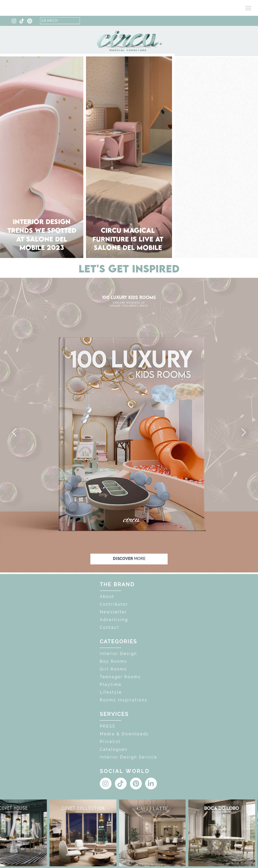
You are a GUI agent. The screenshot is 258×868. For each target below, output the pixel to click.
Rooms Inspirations (124, 700)
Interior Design (118, 654)
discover (129, 559)
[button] (15, 433)
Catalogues (114, 749)
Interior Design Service (128, 757)
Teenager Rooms (120, 677)
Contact (110, 627)
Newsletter (113, 612)
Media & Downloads (124, 734)
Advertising (114, 620)
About (107, 597)
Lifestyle (111, 692)
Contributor (114, 604)
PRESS (107, 726)
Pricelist (110, 742)
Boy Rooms (114, 661)
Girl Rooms (113, 669)
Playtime (111, 685)
